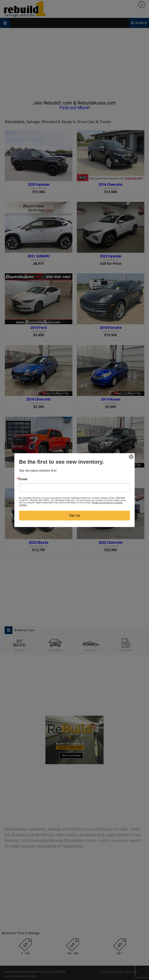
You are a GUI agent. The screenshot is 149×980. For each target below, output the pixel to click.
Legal (127, 972)
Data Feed (117, 972)
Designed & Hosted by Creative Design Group (29, 972)
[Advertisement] (74, 66)
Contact (105, 972)
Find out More (74, 108)
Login (134, 972)
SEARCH (139, 23)
